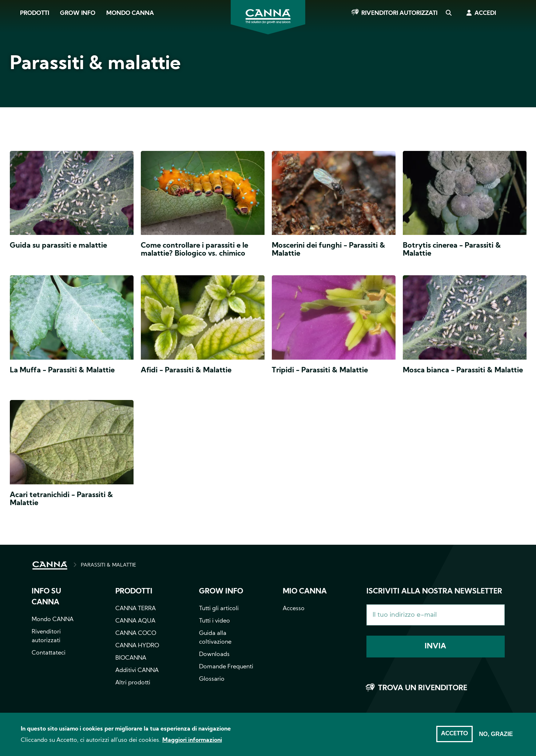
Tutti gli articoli (219, 609)
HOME (50, 565)
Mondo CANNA (130, 13)
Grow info (221, 592)
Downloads (214, 655)
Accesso (294, 609)
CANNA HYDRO (137, 646)
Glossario (212, 679)
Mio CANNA (305, 592)
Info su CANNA (46, 597)
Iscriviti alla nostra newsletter (434, 592)
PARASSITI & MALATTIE (108, 565)
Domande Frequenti (226, 667)
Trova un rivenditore (423, 688)
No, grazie (496, 738)
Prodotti (35, 13)
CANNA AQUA (135, 621)
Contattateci (49, 653)
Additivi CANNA (137, 671)
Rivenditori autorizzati (399, 13)
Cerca (448, 13)
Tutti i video (215, 621)
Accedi (485, 13)
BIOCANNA (131, 658)
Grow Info (78, 13)
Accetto (454, 738)
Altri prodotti (133, 683)
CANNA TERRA (136, 609)
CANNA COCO (136, 633)
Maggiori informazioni (192, 744)
